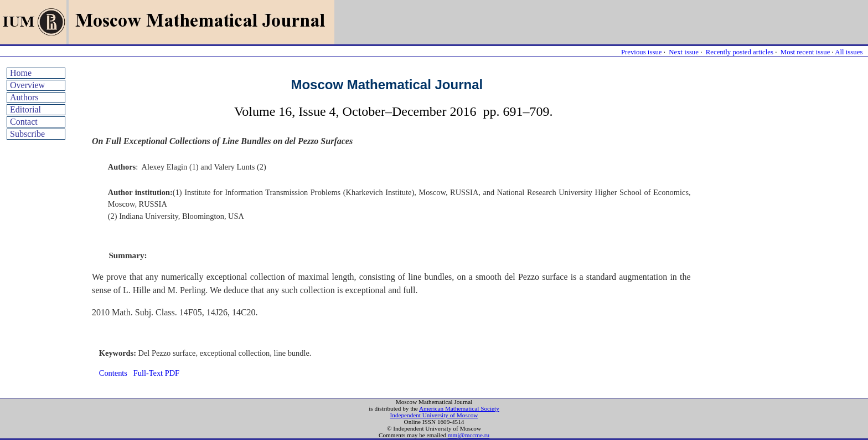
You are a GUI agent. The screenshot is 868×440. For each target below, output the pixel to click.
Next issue (684, 52)
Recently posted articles (740, 52)
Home (21, 73)
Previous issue (642, 52)
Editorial (25, 109)
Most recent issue (805, 52)
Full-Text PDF (156, 373)
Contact (24, 122)
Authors (24, 97)
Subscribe (27, 134)
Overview (27, 85)
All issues (849, 52)
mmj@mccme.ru (469, 435)
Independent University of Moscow (434, 415)
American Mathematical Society (459, 408)
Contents (113, 373)
